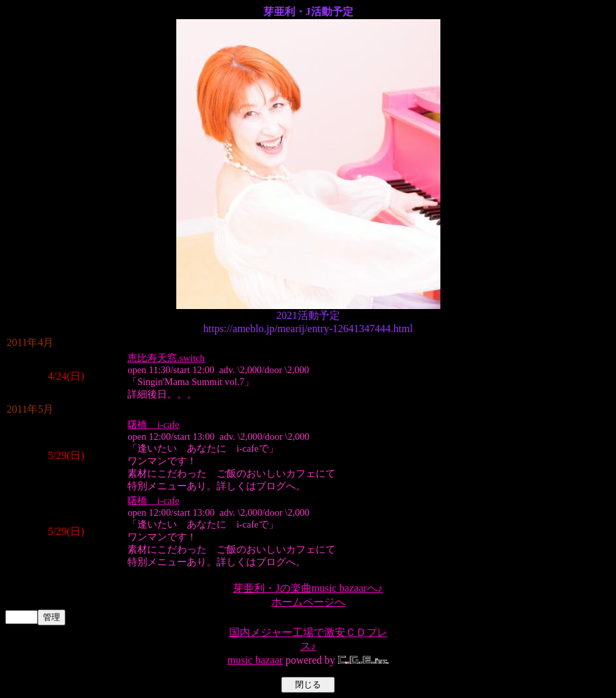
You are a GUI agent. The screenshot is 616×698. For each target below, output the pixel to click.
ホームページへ (308, 602)
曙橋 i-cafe (153, 425)
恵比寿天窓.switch (166, 358)
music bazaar (255, 660)
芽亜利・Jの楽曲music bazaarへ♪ (308, 588)
